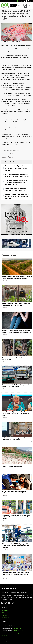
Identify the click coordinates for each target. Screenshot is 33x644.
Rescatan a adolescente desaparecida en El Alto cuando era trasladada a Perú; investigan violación (17, 332)
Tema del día (5, 610)
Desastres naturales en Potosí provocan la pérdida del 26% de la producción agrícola (17, 466)
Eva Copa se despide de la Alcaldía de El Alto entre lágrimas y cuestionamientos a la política (17, 196)
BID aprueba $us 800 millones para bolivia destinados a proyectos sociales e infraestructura (16, 492)
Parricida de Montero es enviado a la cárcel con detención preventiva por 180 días (16, 304)
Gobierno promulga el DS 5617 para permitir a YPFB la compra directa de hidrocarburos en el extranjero (16, 546)
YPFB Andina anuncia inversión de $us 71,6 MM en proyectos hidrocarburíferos (17, 175)
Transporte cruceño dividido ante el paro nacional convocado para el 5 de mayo (17, 386)
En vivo (13, 5)
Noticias (4, 613)
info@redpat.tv (6, 635)
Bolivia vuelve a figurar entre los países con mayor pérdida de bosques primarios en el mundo (17, 277)
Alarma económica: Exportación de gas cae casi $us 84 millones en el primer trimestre (17, 168)
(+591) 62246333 (17, 628)
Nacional (13, 154)
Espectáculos (5, 618)
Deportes (4, 615)
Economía (5, 154)
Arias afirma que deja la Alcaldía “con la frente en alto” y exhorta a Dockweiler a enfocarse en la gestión (16, 414)
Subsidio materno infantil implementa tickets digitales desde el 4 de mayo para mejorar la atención (15, 574)
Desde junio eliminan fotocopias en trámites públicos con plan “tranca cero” (15, 439)
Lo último (3, 1)
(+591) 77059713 (18, 631)
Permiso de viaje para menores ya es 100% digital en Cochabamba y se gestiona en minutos (16, 182)
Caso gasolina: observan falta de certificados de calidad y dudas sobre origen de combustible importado (16, 517)
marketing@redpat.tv (19, 633)
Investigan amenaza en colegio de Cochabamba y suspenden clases (16, 189)
